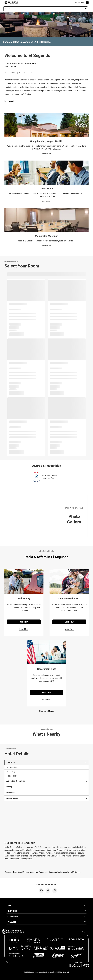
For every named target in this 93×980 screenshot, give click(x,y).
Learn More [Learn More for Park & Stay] (24, 629)
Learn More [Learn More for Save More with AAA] (69, 629)
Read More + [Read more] (9, 101)
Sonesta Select (10, 872)
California (33, 872)
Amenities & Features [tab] (47, 781)
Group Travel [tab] (47, 798)
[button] (46, 9)
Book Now (24, 622)
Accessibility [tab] (12, 767)
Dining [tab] (9, 787)
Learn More (47, 154)
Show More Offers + (47, 711)
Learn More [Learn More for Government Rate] (47, 700)
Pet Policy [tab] (11, 772)
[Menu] (87, 3)
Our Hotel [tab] (47, 763)
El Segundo (43, 872)
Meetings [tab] (10, 793)
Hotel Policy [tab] (12, 776)
